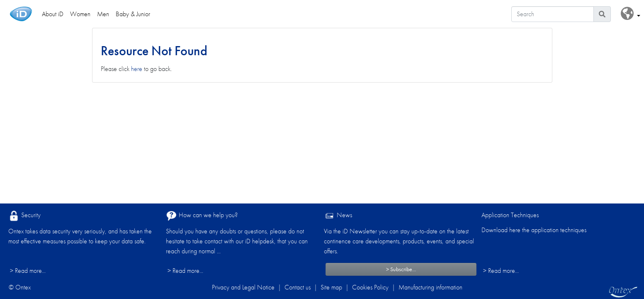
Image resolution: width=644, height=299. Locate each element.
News (338, 216)
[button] (631, 14)
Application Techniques (510, 215)
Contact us (298, 287)
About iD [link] (53, 14)
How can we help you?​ (202, 216)
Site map (331, 287)
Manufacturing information (430, 287)
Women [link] (80, 14)
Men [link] (103, 14)
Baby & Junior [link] (133, 14)
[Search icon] (602, 14)
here (137, 69)
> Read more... (28, 271)
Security (24, 216)
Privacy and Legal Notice (243, 287)
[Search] (553, 14)
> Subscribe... (401, 269)
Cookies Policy (370, 287)
